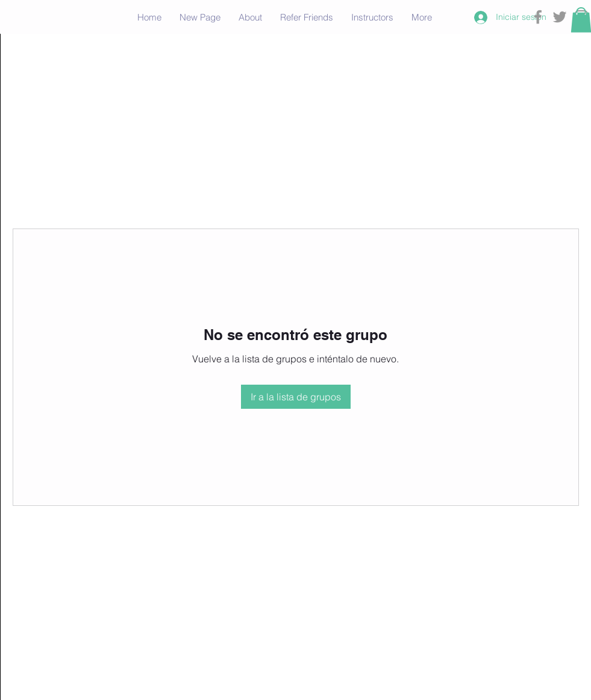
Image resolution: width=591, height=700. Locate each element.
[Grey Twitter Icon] (560, 17)
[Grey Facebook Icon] (538, 17)
